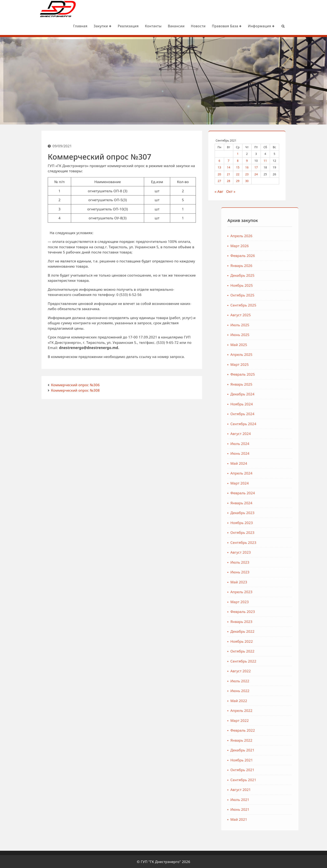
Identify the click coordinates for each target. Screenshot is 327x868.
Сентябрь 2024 (276, 423)
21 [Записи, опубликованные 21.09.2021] (233, 174)
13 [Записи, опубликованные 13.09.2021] (223, 167)
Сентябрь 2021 (276, 779)
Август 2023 (273, 552)
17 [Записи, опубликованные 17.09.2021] (260, 167)
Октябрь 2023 (275, 532)
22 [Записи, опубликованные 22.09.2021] (242, 174)
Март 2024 (272, 483)
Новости (181, 26)
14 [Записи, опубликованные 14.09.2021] (233, 167)
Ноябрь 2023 (274, 522)
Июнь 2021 (273, 809)
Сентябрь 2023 (276, 542)
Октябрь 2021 (275, 769)
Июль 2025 (273, 324)
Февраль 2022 (275, 730)
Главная (63, 26)
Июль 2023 (273, 562)
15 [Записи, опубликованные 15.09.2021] (242, 167)
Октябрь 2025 (275, 295)
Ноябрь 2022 (274, 641)
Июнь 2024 (273, 453)
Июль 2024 (273, 443)
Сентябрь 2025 (276, 305)
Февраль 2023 (275, 611)
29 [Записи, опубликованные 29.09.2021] (242, 180)
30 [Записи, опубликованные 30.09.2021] (251, 180)
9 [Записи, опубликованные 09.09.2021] (251, 160)
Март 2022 (272, 720)
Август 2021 (273, 789)
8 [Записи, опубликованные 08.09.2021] (242, 160)
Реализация (111, 26)
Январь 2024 (274, 502)
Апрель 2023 (274, 591)
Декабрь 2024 (275, 394)
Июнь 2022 (273, 690)
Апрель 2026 (274, 235)
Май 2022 (272, 700)
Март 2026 (272, 245)
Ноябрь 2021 (274, 760)
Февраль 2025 (275, 374)
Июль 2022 (273, 681)
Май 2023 (272, 582)
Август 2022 (273, 671)
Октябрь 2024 (275, 413)
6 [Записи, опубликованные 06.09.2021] (223, 160)
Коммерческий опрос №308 (75, 390)
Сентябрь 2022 (276, 661)
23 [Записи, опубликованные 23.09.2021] (251, 174)
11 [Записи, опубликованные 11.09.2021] (269, 160)
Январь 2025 (274, 384)
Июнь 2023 (273, 572)
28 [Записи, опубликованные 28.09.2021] (233, 180)
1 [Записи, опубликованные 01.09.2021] (242, 153)
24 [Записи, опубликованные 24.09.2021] (260, 174)
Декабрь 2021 (275, 750)
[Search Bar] (266, 26)
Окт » (235, 191)
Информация (244, 26)
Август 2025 (273, 314)
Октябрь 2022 (275, 651)
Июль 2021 (273, 799)
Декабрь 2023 (275, 512)
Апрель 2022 (274, 710)
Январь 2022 (274, 740)
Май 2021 (272, 819)
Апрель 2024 (274, 473)
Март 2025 (272, 364)
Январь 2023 (274, 621)
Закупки (86, 26)
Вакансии (159, 26)
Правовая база (210, 26)
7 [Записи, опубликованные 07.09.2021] (233, 160)
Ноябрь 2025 (274, 285)
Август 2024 (273, 433)
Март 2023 (272, 601)
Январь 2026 (274, 265)
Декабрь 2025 (275, 275)
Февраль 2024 (275, 493)
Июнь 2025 (273, 334)
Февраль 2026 (275, 255)
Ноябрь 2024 (274, 404)
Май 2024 (272, 463)
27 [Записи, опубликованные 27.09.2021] (223, 180)
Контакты (136, 26)
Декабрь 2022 (275, 631)
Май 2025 (272, 344)
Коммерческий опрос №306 (75, 384)
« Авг (223, 191)
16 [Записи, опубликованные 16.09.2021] (251, 167)
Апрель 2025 (274, 354)
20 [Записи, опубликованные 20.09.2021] (223, 174)
